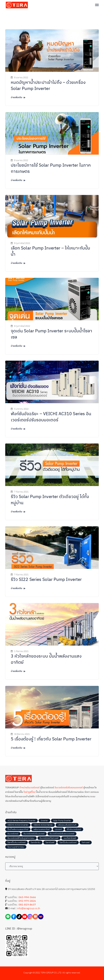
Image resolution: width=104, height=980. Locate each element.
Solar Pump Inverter (62, 821)
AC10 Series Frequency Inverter (21, 821)
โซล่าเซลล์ (86, 842)
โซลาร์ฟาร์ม (36, 842)
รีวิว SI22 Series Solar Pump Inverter (46, 579)
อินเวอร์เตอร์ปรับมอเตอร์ (34, 834)
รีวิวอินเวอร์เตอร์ (74, 829)
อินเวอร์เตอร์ (13, 834)
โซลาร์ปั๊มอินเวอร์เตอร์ (16, 842)
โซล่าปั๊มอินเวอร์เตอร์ (68, 842)
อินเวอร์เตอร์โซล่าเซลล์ (49, 838)
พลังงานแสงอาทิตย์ (42, 829)
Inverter (44, 821)
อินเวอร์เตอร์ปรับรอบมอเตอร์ (62, 834)
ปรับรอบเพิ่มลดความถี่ (67, 825)
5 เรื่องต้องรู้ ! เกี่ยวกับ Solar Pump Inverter (51, 739)
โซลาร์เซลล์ (50, 842)
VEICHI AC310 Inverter (18, 825)
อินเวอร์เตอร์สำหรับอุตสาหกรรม (21, 838)
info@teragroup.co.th (29, 908)
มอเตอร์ (58, 829)
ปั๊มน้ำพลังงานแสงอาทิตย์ (18, 829)
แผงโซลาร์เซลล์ (70, 838)
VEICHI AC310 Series (43, 825)
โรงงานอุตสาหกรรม (16, 847)
